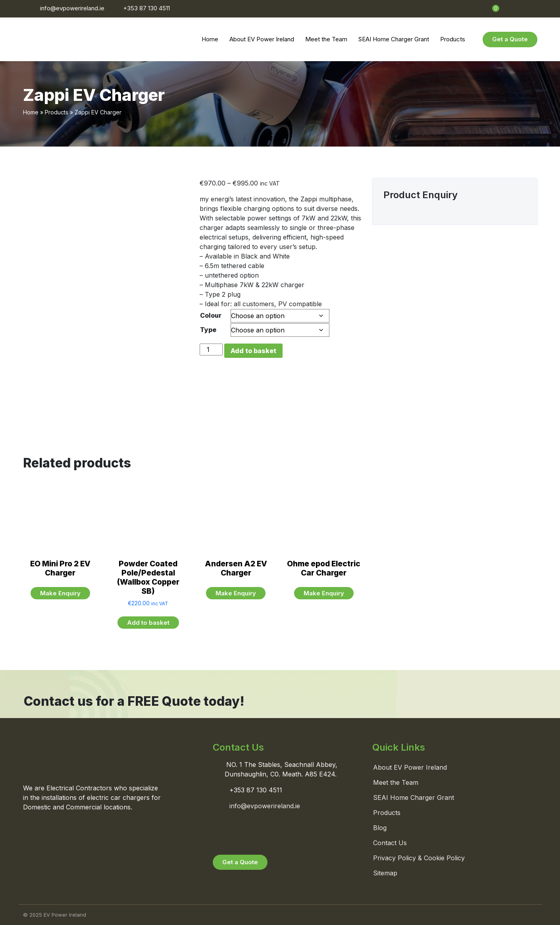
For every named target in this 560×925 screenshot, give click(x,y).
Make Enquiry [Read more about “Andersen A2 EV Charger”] (236, 593)
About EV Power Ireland (262, 39)
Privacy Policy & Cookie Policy (419, 858)
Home (210, 39)
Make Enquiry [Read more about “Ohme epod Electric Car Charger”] (324, 593)
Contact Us (390, 843)
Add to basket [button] (148, 623)
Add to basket (253, 351)
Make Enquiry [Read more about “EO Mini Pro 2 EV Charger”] (60, 593)
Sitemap (385, 873)
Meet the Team (326, 39)
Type (208, 330)
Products (453, 39)
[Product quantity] (211, 350)
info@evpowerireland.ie (72, 8)
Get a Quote (510, 39)
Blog (380, 828)
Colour (211, 315)
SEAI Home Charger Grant (394, 39)
